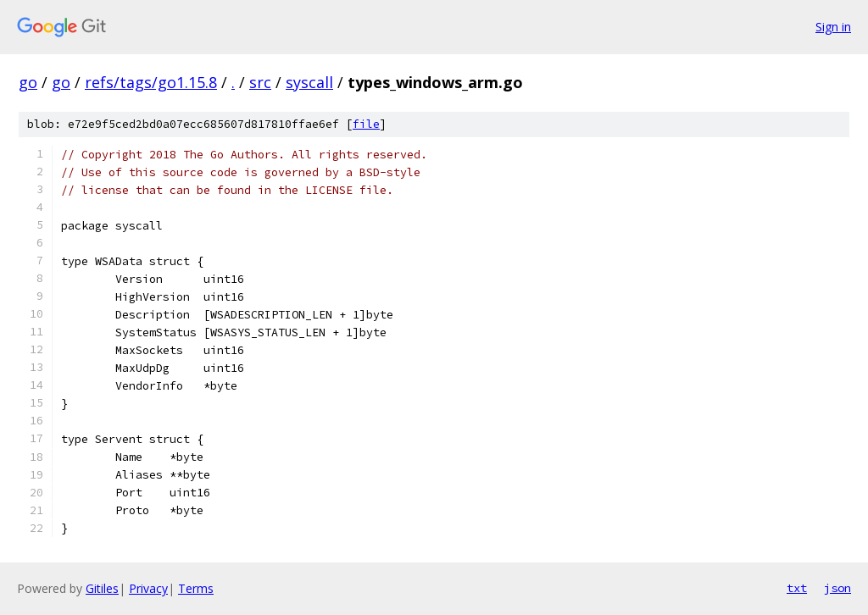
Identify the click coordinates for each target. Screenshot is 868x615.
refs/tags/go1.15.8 (151, 82)
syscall (309, 82)
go (28, 82)
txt (797, 588)
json (837, 588)
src (260, 82)
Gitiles (102, 588)
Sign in (833, 27)
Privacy (148, 588)
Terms (196, 588)
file (366, 124)
